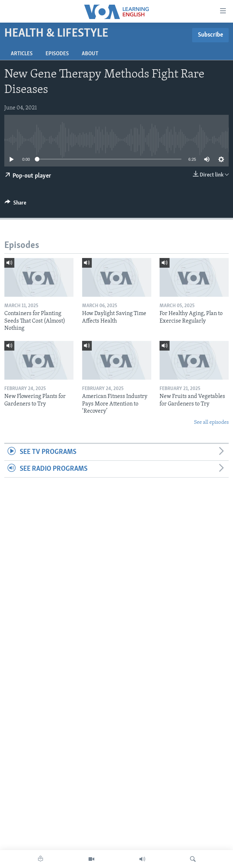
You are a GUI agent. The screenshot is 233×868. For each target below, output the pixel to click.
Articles (22, 54)
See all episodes (211, 423)
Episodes (57, 54)
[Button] (15, 205)
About (90, 54)
